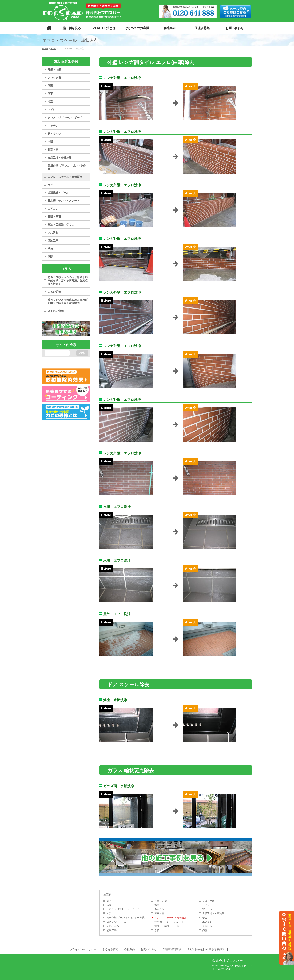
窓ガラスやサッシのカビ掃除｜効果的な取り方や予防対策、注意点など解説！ (68, 280)
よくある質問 (56, 311)
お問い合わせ (149, 949)
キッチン (159, 909)
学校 (157, 930)
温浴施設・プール (117, 922)
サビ (205, 918)
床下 (109, 901)
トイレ (206, 905)
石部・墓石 (113, 926)
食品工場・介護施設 (213, 913)
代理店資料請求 (172, 949)
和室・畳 (159, 913)
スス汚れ (207, 926)
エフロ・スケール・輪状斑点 (171, 918)
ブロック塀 (208, 901)
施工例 (107, 894)
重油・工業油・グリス (167, 926)
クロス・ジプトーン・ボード (123, 909)
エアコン (207, 922)
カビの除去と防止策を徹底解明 (206, 949)
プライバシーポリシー (83, 949)
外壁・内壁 (161, 901)
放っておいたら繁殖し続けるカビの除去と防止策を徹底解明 (68, 301)
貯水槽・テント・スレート (169, 922)
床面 (109, 905)
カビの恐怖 (54, 292)
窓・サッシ (208, 909)
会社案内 (129, 949)
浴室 (157, 905)
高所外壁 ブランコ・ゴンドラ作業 (126, 918)
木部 (109, 913)
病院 (205, 930)
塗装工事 (112, 930)
